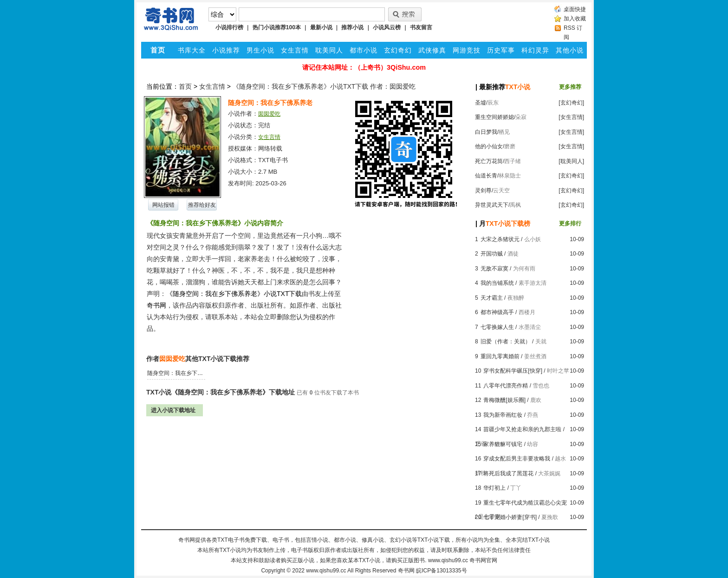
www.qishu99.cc (326, 571)
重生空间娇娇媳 (494, 117)
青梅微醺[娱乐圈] (504, 400)
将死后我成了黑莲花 (508, 473)
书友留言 (421, 27)
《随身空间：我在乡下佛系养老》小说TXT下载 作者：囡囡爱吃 (324, 86)
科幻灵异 (535, 50)
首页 (185, 86)
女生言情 (295, 50)
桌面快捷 (575, 9)
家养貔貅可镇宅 (503, 444)
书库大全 (192, 50)
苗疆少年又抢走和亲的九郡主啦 (522, 429)
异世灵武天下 (492, 205)
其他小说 (570, 50)
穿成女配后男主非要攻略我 (517, 459)
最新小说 (321, 27)
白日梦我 (486, 132)
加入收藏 (575, 19)
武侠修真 (432, 50)
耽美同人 (329, 50)
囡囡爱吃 (269, 114)
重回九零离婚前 (500, 356)
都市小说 (364, 50)
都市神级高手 (497, 312)
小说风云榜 (387, 27)
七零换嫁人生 (497, 327)
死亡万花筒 (489, 161)
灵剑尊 (483, 190)
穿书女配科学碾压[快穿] (513, 371)
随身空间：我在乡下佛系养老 (183, 373)
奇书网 (406, 571)
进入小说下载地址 (173, 410)
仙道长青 (486, 176)
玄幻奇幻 (398, 50)
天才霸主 (492, 298)
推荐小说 (352, 27)
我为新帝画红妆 (503, 415)
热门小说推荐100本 (277, 27)
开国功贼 (492, 254)
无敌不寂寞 (494, 269)
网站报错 (163, 205)
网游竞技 (467, 50)
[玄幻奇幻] (571, 103)
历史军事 (501, 50)
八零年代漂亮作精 (506, 386)
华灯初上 (494, 488)
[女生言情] (571, 117)
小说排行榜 (229, 27)
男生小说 (260, 50)
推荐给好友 (202, 205)
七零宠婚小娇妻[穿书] (510, 517)
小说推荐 (226, 50)
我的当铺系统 (497, 283)
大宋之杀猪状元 (500, 239)
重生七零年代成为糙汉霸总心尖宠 (525, 503)
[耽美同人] (571, 161)
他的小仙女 (489, 146)
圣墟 (481, 103)
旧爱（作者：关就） (506, 342)
